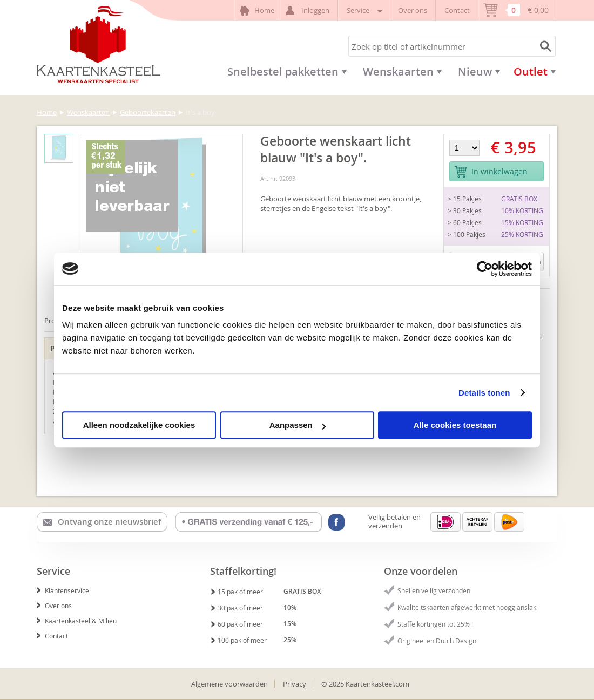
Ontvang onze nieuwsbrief (102, 522)
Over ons (413, 10)
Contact (457, 10)
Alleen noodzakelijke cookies (139, 425)
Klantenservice (63, 590)
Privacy (295, 684)
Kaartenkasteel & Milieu (77, 621)
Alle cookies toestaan (455, 425)
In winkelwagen (491, 172)
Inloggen (309, 11)
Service (364, 10)
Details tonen (484, 393)
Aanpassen (298, 425)
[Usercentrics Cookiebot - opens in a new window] (485, 269)
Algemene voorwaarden (230, 684)
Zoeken (544, 46)
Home (257, 11)
